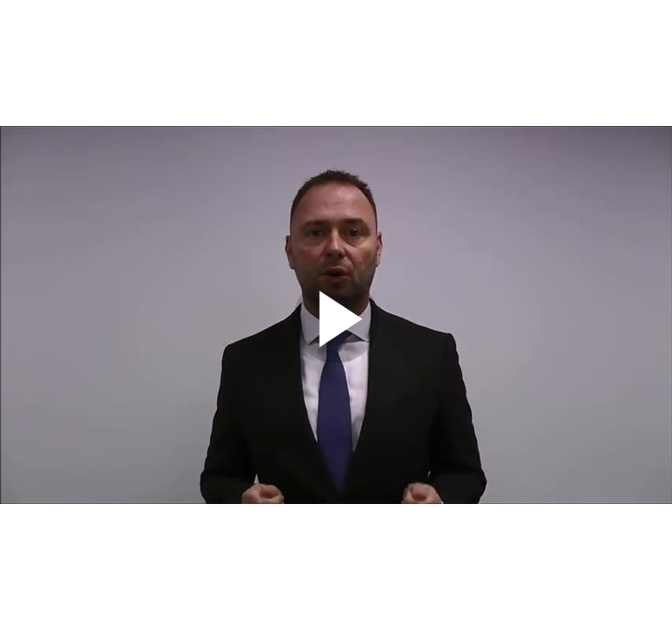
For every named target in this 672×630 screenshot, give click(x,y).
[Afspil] (336, 359)
